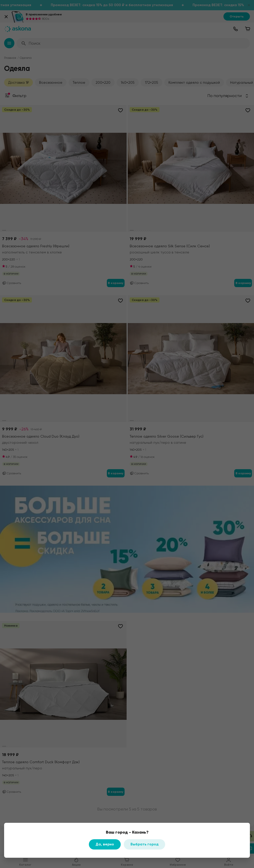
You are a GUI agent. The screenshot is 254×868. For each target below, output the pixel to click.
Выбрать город (144, 844)
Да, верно (105, 844)
